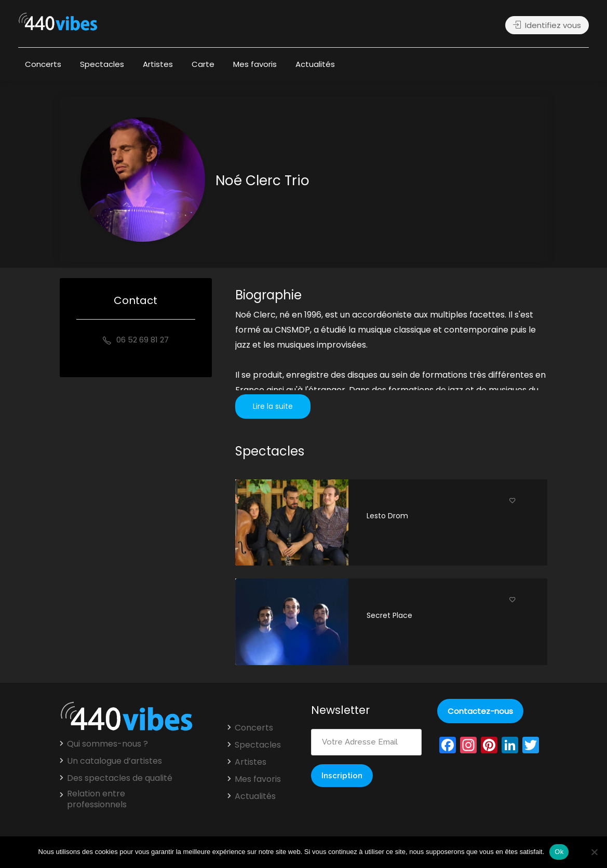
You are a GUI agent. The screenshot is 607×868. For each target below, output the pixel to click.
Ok (559, 852)
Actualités (315, 64)
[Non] (594, 852)
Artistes (158, 64)
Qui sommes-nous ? (107, 744)
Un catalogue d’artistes (114, 761)
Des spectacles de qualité (120, 778)
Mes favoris (255, 64)
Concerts (43, 64)
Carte (203, 64)
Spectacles (102, 64)
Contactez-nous (480, 711)
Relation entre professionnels (97, 799)
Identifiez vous (547, 25)
